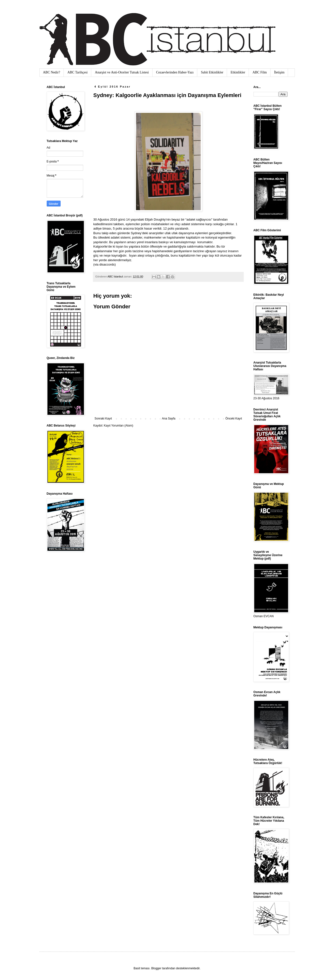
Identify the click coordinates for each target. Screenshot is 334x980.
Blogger (156, 968)
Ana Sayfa (168, 419)
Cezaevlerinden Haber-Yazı (175, 72)
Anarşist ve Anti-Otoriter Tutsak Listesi (122, 72)
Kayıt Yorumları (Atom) (119, 426)
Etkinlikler (238, 72)
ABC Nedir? (52, 72)
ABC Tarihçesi (77, 72)
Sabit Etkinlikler (212, 72)
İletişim (279, 72)
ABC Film (260, 72)
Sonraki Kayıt (103, 419)
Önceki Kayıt (234, 419)
